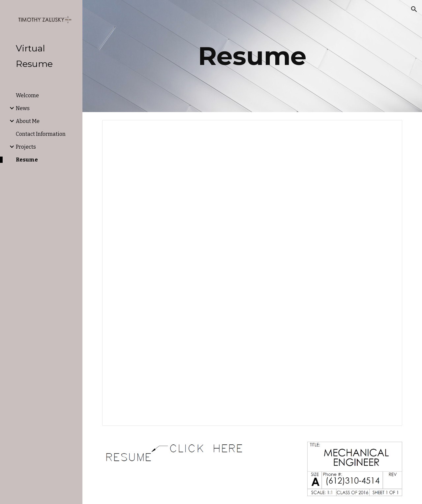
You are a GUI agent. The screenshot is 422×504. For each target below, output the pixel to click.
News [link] (23, 108)
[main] (252, 56)
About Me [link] (28, 121)
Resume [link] (27, 160)
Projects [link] (26, 147)
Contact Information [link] (41, 134)
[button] (414, 9)
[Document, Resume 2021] (252, 273)
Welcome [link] (27, 95)
